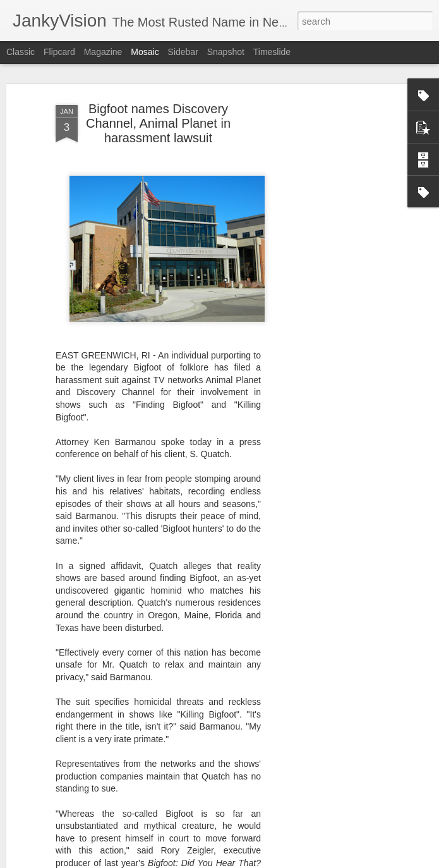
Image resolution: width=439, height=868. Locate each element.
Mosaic (145, 52)
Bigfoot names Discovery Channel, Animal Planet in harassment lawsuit (158, 123)
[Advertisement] (330, 298)
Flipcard (59, 52)
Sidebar (183, 52)
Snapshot (226, 52)
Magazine (103, 52)
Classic (21, 52)
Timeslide (272, 52)
